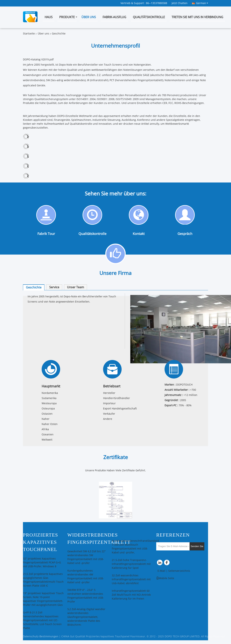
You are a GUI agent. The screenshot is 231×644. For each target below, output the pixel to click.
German (202, 3)
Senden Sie (197, 546)
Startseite (29, 34)
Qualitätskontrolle (149, 17)
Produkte (67, 17)
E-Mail (161, 571)
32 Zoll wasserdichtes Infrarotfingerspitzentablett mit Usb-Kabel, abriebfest (131, 579)
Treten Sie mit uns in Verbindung (197, 17)
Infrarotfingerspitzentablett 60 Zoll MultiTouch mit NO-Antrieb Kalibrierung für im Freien (131, 595)
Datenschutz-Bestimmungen (41, 636)
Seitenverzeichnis (179, 571)
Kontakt (139, 234)
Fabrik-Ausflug (114, 17)
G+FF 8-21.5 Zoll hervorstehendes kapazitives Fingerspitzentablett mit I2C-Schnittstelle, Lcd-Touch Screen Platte (42, 620)
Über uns (89, 17)
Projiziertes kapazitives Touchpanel (41, 542)
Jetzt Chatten (180, 3)
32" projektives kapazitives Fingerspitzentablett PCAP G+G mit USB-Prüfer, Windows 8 (42, 563)
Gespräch (185, 234)
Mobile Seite (165, 578)
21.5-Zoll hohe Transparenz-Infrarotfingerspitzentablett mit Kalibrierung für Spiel (131, 564)
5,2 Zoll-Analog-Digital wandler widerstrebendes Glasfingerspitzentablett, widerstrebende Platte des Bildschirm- (86, 617)
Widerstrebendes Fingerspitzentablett (99, 539)
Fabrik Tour (46, 234)
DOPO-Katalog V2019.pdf (38, 60)
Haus (49, 17)
